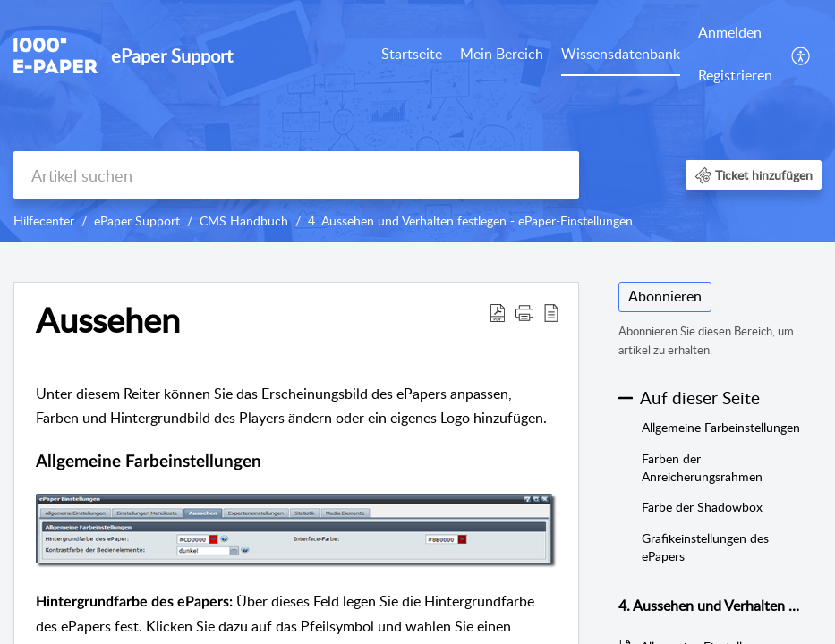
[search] (296, 175)
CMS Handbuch (244, 220)
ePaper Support (137, 220)
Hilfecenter (44, 220)
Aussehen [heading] (108, 320)
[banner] (417, 121)
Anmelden (730, 32)
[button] (801, 55)
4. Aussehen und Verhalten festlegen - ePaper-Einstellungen (470, 220)
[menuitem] (412, 55)
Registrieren (735, 75)
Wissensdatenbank (621, 54)
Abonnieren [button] (665, 296)
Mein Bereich (502, 54)
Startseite (412, 54)
